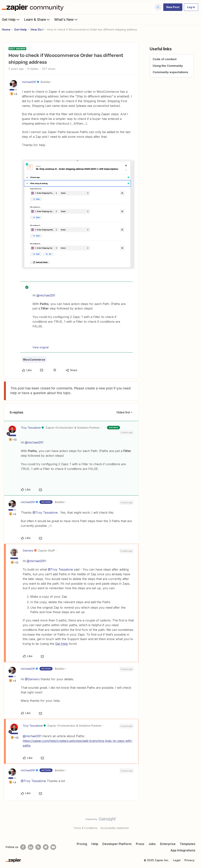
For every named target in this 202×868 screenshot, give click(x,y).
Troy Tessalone (31, 428)
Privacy (189, 860)
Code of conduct (165, 59)
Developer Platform (117, 844)
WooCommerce (34, 360)
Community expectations (170, 72)
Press (140, 844)
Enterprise (168, 844)
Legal (177, 860)
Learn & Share (37, 19)
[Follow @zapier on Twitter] (46, 847)
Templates (188, 844)
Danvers (28, 550)
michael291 (29, 82)
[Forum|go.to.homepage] (34, 7)
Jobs (152, 844)
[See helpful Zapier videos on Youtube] (53, 847)
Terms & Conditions (85, 828)
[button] (173, 7)
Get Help (11, 19)
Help (95, 844)
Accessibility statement (115, 828)
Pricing (82, 844)
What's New (66, 19)
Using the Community (168, 66)
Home (6, 29)
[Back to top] (194, 822)
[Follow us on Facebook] (23, 847)
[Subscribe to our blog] (38, 847)
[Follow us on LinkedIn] (31, 847)
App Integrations (183, 850)
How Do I (37, 29)
